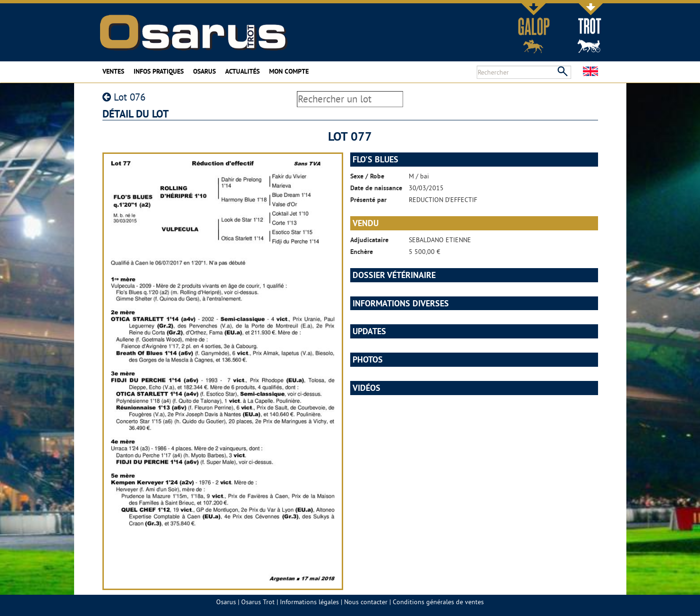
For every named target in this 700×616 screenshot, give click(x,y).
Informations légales (309, 602)
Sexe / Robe (367, 176)
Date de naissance (376, 188)
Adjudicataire (369, 240)
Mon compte (289, 71)
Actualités (242, 71)
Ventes (113, 71)
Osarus (204, 71)
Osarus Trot (258, 602)
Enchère (362, 252)
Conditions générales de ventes (438, 602)
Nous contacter (366, 602)
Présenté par (368, 200)
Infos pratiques (159, 71)
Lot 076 (124, 97)
